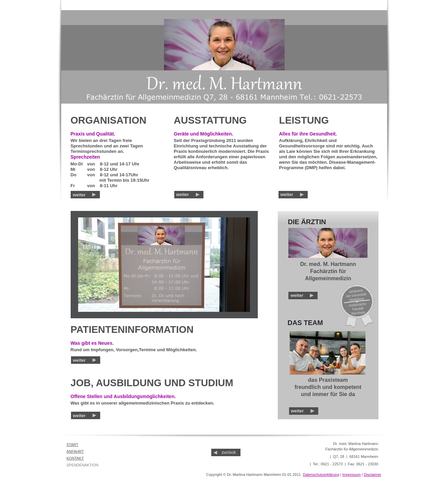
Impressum (352, 475)
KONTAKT (75, 458)
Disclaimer (372, 475)
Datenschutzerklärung (321, 475)
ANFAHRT (75, 451)
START (73, 445)
